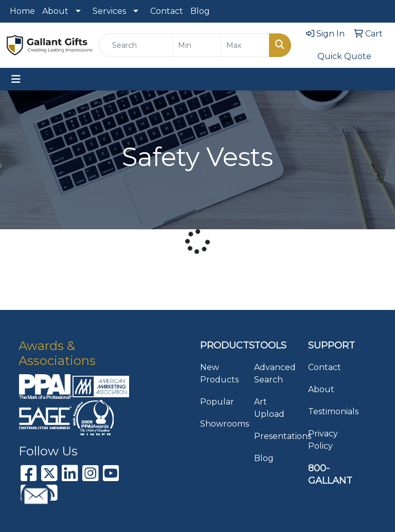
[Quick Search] (136, 45)
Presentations (275, 436)
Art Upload (269, 408)
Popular (217, 402)
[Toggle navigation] (16, 79)
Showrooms (221, 424)
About (55, 11)
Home (22, 11)
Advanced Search (275, 373)
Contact (167, 11)
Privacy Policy (323, 440)
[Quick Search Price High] (245, 45)
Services (109, 11)
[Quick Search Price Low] (197, 45)
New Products (219, 373)
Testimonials (329, 411)
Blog (200, 11)
